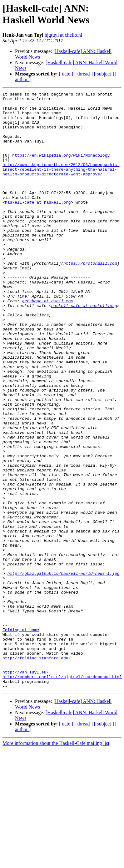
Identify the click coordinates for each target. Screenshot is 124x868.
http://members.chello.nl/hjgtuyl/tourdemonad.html (62, 794)
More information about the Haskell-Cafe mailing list (56, 863)
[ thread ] (84, 74)
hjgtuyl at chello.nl (63, 35)
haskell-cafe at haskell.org (38, 225)
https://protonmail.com (90, 298)
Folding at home (21, 738)
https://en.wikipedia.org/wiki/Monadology (61, 168)
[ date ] (66, 74)
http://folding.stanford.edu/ (37, 772)
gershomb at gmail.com (47, 343)
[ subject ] (104, 74)
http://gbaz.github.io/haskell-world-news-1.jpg (64, 670)
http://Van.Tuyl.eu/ (26, 788)
